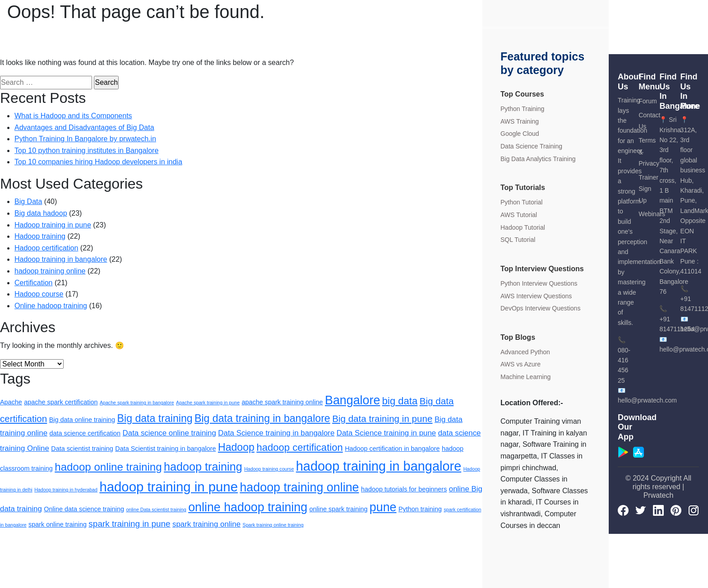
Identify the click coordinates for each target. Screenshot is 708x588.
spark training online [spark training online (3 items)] (206, 524)
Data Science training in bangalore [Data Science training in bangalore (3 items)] (276, 433)
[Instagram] (694, 510)
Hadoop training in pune (53, 225)
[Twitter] (641, 510)
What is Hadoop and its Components (73, 116)
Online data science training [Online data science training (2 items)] (84, 509)
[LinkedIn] (658, 510)
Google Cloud (520, 134)
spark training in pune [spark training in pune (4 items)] (129, 524)
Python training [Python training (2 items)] (420, 509)
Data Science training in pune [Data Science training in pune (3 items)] (386, 433)
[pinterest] (676, 510)
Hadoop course (39, 294)
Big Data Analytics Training (538, 159)
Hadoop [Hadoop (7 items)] (236, 447)
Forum (648, 101)
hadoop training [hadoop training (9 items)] (203, 467)
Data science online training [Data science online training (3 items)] (169, 433)
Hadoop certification (46, 248)
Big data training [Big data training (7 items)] (155, 418)
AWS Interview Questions (536, 296)
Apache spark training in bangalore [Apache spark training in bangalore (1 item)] (137, 403)
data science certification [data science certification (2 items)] (85, 433)
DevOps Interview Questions (540, 308)
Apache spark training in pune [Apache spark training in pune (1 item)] (208, 403)
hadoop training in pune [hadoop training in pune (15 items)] (169, 487)
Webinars (652, 214)
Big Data (28, 201)
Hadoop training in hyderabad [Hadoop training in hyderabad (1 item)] (66, 490)
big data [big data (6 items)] (400, 401)
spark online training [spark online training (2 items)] (58, 524)
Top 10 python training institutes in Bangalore (86, 150)
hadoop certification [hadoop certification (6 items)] (299, 447)
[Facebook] (623, 510)
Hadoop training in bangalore (61, 259)
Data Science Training (531, 146)
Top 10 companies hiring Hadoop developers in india (98, 162)
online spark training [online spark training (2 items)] (339, 509)
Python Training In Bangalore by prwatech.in (85, 139)
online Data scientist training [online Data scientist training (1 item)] (156, 509)
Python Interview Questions (539, 283)
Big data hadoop (41, 213)
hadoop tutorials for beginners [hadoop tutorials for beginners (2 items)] (404, 489)
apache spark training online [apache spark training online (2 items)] (282, 402)
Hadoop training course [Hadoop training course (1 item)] (269, 469)
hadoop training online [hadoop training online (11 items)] (299, 487)
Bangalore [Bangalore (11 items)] (352, 400)
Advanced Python (525, 352)
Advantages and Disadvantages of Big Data (84, 127)
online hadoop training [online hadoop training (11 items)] (248, 507)
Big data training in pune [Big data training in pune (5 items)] (382, 419)
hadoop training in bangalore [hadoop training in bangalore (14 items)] (379, 466)
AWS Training (520, 121)
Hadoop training (40, 236)
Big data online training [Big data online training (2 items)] (82, 420)
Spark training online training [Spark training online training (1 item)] (273, 525)
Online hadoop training (51, 306)
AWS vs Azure (521, 364)
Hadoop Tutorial (523, 227)
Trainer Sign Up (648, 189)
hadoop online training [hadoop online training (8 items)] (108, 467)
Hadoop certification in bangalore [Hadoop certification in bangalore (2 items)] (392, 449)
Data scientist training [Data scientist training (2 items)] (82, 449)
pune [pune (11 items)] (383, 507)
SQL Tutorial (518, 240)
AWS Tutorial (519, 215)
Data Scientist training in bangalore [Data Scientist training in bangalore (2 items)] (165, 449)
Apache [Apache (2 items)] (11, 402)
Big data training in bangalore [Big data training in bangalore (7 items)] (262, 418)
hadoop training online (50, 271)
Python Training (522, 109)
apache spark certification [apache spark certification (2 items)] (61, 402)
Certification (33, 283)
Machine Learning (525, 377)
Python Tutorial (521, 202)
